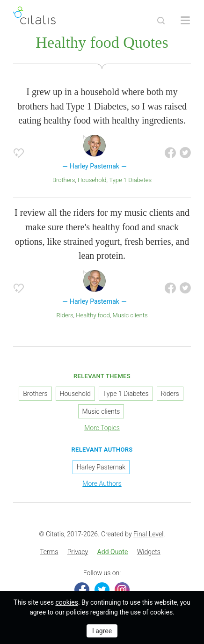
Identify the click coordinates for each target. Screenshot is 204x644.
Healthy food (93, 315)
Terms (49, 552)
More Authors (102, 483)
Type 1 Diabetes (130, 180)
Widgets (149, 552)
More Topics (102, 428)
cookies (66, 602)
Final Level (148, 534)
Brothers (64, 180)
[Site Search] (161, 21)
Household (92, 180)
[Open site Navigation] (185, 21)
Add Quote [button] (113, 552)
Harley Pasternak (101, 467)
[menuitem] (49, 552)
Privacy (78, 552)
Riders (65, 315)
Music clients (130, 315)
